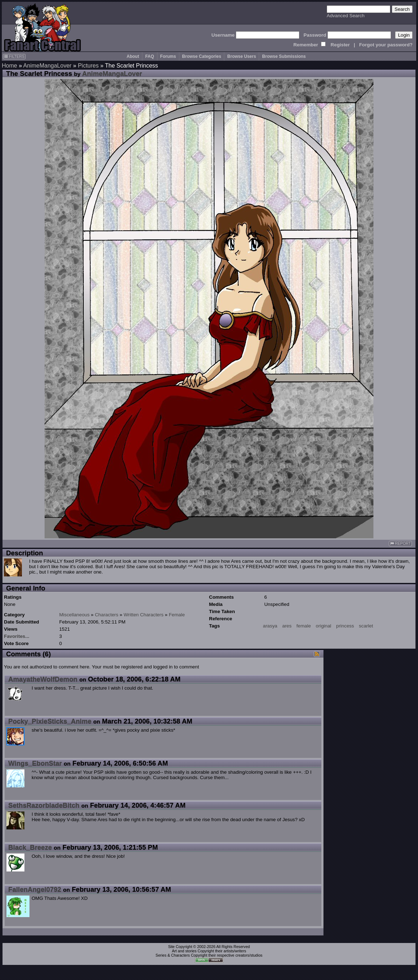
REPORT (400, 544)
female (304, 626)
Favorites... (17, 636)
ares (287, 626)
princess (345, 626)
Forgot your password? (386, 45)
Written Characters (144, 615)
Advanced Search (346, 16)
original (324, 626)
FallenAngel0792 (35, 889)
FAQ (150, 56)
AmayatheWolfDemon (43, 679)
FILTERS (14, 56)
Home (10, 66)
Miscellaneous (74, 615)
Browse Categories (202, 56)
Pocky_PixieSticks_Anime (50, 721)
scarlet (366, 626)
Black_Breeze (30, 847)
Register (340, 45)
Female (177, 615)
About (133, 56)
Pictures (88, 66)
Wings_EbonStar (35, 763)
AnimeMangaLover (47, 66)
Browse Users (242, 56)
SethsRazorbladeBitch (44, 805)
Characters (107, 615)
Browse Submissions (284, 56)
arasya (270, 626)
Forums (168, 56)
